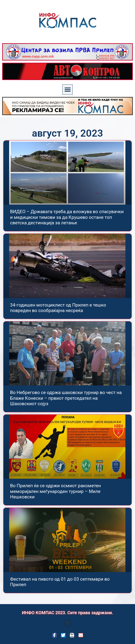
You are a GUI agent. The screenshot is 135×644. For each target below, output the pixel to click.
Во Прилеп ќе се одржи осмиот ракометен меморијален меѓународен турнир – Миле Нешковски (55, 491)
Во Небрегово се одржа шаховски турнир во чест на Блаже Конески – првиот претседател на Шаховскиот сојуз (66, 398)
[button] (67, 90)
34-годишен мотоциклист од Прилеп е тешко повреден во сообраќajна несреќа (58, 308)
